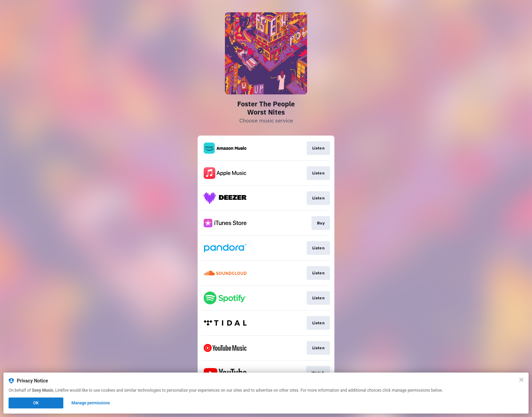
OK (36, 403)
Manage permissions (91, 403)
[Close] (521, 380)
